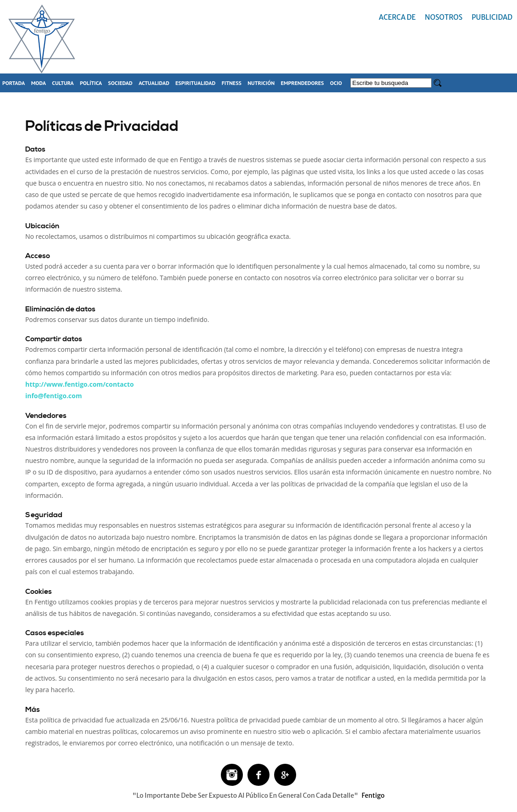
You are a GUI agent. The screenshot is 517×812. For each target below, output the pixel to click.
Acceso (38, 256)
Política (91, 83)
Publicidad (492, 17)
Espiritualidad (195, 83)
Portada (14, 83)
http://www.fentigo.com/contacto (79, 384)
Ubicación (42, 226)
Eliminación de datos (60, 309)
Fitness (232, 83)
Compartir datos (54, 339)
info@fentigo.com (54, 396)
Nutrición (261, 83)
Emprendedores (303, 83)
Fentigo (373, 795)
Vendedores (46, 416)
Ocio (336, 83)
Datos (35, 149)
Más (33, 710)
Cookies (39, 592)
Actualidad (154, 83)
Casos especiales (55, 633)
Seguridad (44, 515)
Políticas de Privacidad (102, 126)
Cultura (63, 83)
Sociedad (120, 83)
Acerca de (397, 17)
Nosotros (444, 17)
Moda (39, 83)
